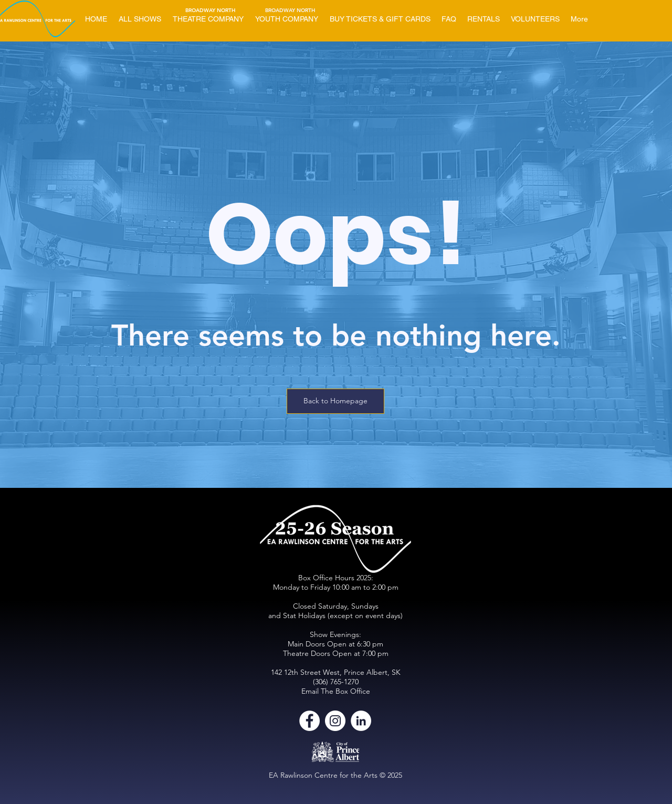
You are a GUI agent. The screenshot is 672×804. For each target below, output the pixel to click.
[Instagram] (335, 721)
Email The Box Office (336, 691)
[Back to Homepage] (335, 401)
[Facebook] (309, 721)
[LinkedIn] (361, 721)
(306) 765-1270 (336, 682)
